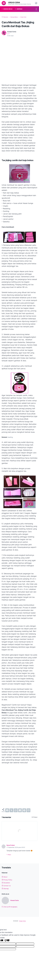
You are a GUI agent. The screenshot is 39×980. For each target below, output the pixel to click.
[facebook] (7, 810)
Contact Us (6, 886)
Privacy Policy (7, 880)
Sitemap (5, 889)
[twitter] (11, 810)
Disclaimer (6, 883)
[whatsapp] (16, 810)
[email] (28, 810)
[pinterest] (24, 810)
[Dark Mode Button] (36, 3)
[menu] (4, 3)
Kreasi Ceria (15, 2)
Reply (10, 855)
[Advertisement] (19, 59)
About (5, 877)
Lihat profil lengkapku (10, 907)
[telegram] (20, 810)
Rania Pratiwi (11, 845)
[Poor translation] (7, 941)
